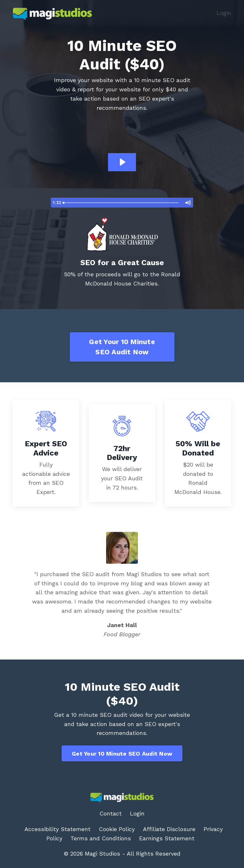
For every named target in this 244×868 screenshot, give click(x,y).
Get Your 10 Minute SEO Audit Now (122, 347)
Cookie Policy (117, 829)
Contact (111, 813)
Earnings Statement (167, 838)
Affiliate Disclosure (169, 829)
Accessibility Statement (58, 829)
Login (224, 13)
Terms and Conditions (101, 838)
